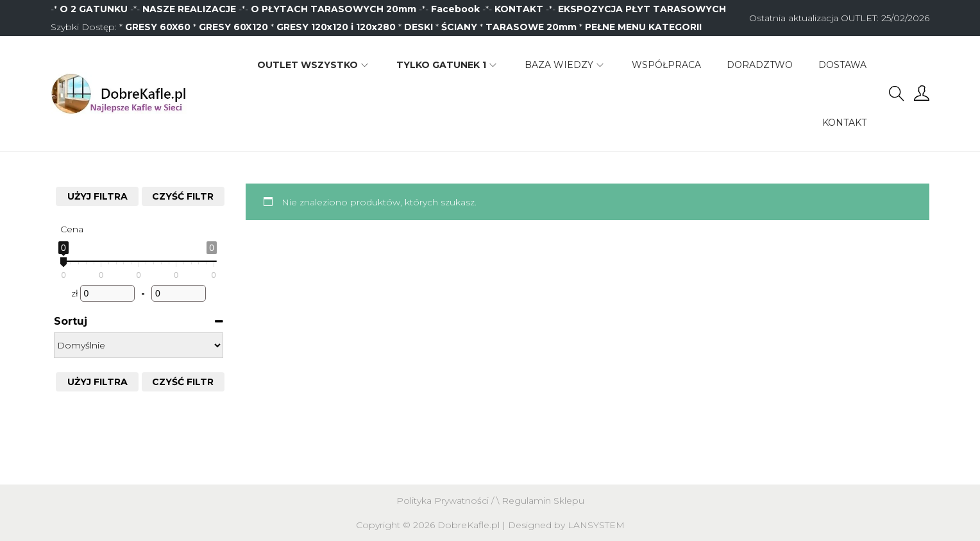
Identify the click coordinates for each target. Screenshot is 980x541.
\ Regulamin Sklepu (540, 501)
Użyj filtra (97, 196)
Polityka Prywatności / (446, 501)
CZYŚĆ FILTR (183, 196)
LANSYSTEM (596, 525)
